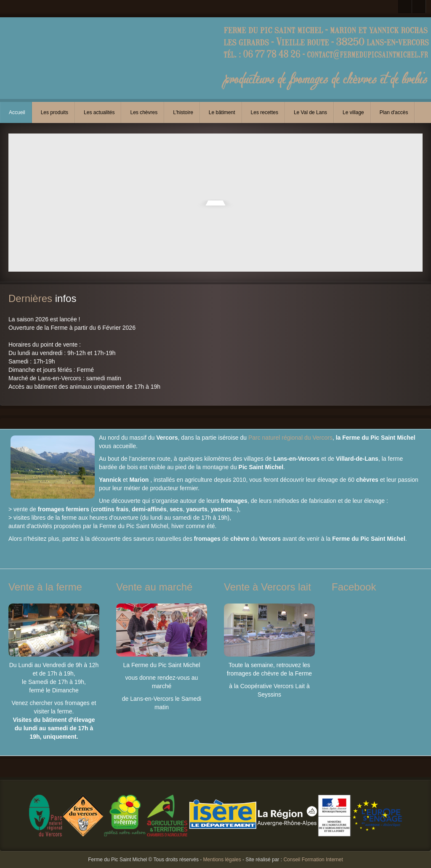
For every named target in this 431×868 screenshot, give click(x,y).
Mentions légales (222, 860)
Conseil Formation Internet (313, 860)
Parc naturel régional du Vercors (290, 438)
